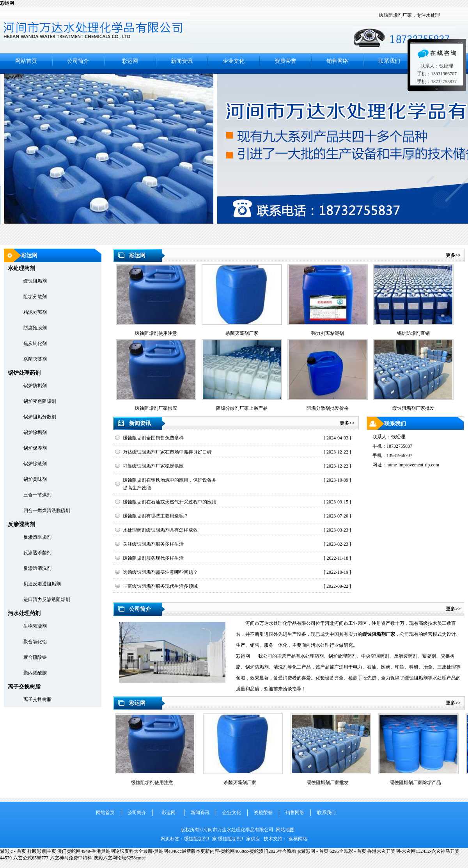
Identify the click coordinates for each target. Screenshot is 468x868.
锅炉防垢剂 (35, 386)
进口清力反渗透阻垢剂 (47, 599)
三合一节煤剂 (37, 495)
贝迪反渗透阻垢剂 (42, 584)
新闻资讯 (182, 61)
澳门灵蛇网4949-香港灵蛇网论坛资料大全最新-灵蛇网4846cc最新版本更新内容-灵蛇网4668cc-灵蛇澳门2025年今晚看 (177, 851)
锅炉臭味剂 (35, 479)
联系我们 (389, 61)
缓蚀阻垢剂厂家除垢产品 (415, 783)
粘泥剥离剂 (35, 312)
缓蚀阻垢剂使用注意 (152, 783)
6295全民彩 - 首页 (348, 851)
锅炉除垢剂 (35, 432)
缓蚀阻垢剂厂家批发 (328, 783)
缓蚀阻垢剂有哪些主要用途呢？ (156, 516)
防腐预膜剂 (35, 328)
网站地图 (285, 830)
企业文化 (234, 61)
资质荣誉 (285, 61)
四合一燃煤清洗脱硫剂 (47, 510)
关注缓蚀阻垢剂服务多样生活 (153, 544)
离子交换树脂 (37, 699)
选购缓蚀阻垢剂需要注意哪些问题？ (160, 572)
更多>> (453, 255)
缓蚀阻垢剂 (35, 281)
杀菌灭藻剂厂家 (240, 783)
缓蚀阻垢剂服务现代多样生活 (153, 558)
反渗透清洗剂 (37, 568)
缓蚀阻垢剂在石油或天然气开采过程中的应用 (170, 502)
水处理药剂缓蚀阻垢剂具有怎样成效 (160, 530)
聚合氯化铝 (35, 642)
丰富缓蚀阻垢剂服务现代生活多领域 (160, 586)
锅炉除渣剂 (35, 464)
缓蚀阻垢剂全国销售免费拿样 (153, 438)
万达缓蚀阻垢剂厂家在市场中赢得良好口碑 (167, 452)
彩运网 (7, 3)
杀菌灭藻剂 (35, 359)
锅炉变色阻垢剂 (40, 401)
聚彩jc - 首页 (13, 851)
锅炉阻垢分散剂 (40, 417)
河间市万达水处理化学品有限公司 (234, 157)
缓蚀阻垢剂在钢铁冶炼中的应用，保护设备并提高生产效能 (170, 484)
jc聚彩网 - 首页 (313, 851)
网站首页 (26, 61)
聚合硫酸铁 (35, 657)
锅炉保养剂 (35, 448)
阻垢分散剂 (35, 297)
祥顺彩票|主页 (42, 851)
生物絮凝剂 (35, 626)
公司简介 (78, 61)
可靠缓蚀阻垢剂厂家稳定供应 (153, 466)
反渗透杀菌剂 (37, 553)
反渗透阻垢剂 (37, 537)
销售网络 (337, 61)
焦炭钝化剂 (35, 343)
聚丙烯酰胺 (35, 673)
